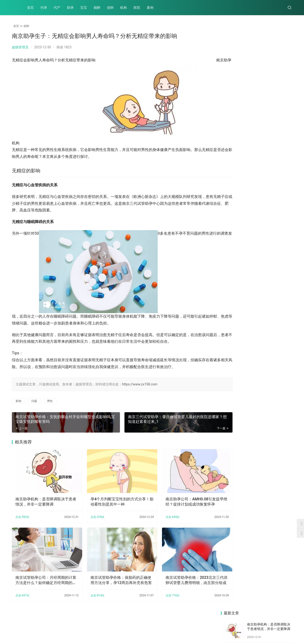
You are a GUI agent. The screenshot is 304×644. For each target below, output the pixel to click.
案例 (150, 8)
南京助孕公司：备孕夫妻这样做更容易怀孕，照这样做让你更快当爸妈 (275, 316)
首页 (30, 8)
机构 (123, 8)
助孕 (70, 8)
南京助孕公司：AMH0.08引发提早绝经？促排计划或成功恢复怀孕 (179, 498)
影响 (19, 401)
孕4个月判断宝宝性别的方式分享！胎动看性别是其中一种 (109, 497)
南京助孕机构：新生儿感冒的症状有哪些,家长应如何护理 (238, 353)
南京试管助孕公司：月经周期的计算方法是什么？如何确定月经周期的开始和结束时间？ (42, 572)
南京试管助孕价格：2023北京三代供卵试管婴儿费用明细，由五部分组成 (179, 572)
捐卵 (97, 8)
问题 (34, 401)
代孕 (44, 8)
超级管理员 (20, 47)
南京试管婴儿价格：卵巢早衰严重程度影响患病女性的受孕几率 (275, 278)
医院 (137, 8)
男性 (50, 401)
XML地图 (128, 628)
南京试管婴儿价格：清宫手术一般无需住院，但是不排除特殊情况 (237, 275)
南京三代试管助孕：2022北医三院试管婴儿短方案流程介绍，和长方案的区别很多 (237, 313)
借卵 (110, 8)
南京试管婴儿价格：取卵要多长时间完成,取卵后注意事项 (275, 204)
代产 (57, 8)
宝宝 (84, 8)
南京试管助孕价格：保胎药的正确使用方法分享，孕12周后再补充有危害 (110, 572)
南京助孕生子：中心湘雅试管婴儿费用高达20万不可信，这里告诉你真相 (238, 241)
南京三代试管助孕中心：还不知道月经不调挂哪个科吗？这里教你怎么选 (275, 353)
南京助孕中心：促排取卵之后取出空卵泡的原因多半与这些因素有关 (237, 204)
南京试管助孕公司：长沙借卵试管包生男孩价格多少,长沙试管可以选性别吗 (275, 241)
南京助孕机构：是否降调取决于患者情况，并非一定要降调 (42, 497)
